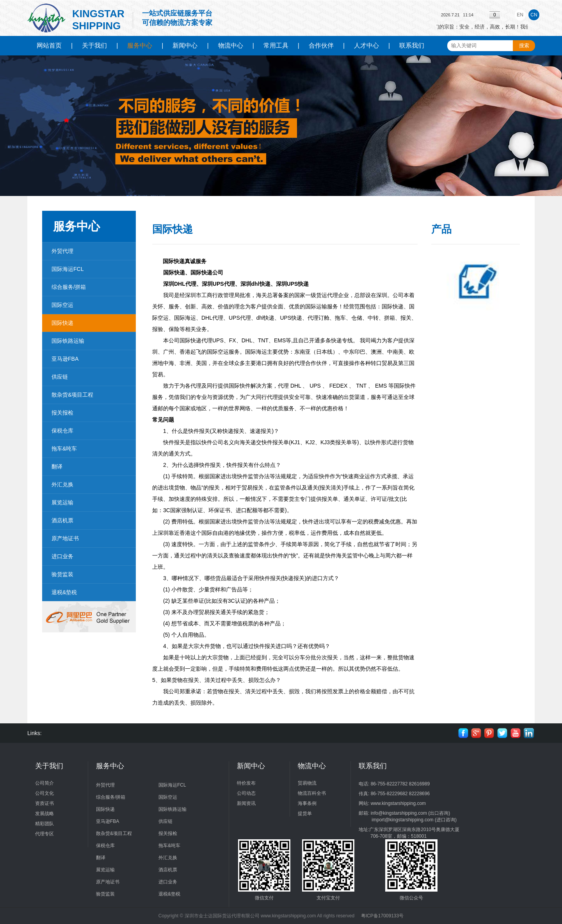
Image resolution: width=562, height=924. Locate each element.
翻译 (57, 466)
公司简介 (44, 783)
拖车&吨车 (64, 449)
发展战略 (44, 814)
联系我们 (412, 45)
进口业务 (62, 556)
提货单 (305, 814)
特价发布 (246, 783)
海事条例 (307, 803)
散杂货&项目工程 (72, 395)
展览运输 (62, 502)
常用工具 (276, 45)
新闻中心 (185, 45)
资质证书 (44, 803)
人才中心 (366, 45)
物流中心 (231, 45)
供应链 (60, 377)
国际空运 (62, 305)
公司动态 (246, 793)
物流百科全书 (312, 793)
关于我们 (94, 45)
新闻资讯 (246, 803)
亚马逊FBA (65, 359)
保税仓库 (62, 431)
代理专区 (44, 834)
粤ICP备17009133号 (382, 916)
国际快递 (62, 323)
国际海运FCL (68, 269)
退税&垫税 (64, 592)
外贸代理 (62, 251)
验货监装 (62, 574)
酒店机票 (62, 520)
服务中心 (140, 45)
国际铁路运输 (68, 341)
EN (520, 15)
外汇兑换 (62, 484)
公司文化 (44, 793)
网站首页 (49, 45)
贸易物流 (307, 783)
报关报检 (62, 413)
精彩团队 (44, 824)
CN (534, 15)
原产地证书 (65, 538)
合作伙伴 (321, 45)
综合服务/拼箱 (69, 287)
